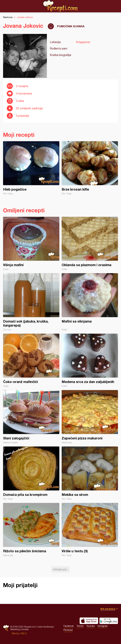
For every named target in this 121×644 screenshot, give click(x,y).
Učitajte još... (61, 569)
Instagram (103, 626)
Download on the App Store (89, 621)
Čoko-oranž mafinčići (31, 360)
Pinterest (68, 630)
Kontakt (25, 629)
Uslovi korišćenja (45, 627)
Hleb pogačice (31, 168)
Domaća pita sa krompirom (31, 473)
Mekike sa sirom (90, 473)
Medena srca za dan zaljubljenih (90, 360)
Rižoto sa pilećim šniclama (31, 530)
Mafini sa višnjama (90, 302)
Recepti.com (61, 6)
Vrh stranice (108, 609)
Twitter (80, 626)
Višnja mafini (31, 244)
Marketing (15, 629)
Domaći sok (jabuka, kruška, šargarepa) (31, 302)
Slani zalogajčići (31, 417)
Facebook (69, 626)
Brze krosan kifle (90, 168)
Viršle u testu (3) (90, 530)
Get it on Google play (109, 621)
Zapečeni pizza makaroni (90, 417)
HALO (23, 633)
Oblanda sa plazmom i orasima (90, 244)
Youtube (91, 626)
